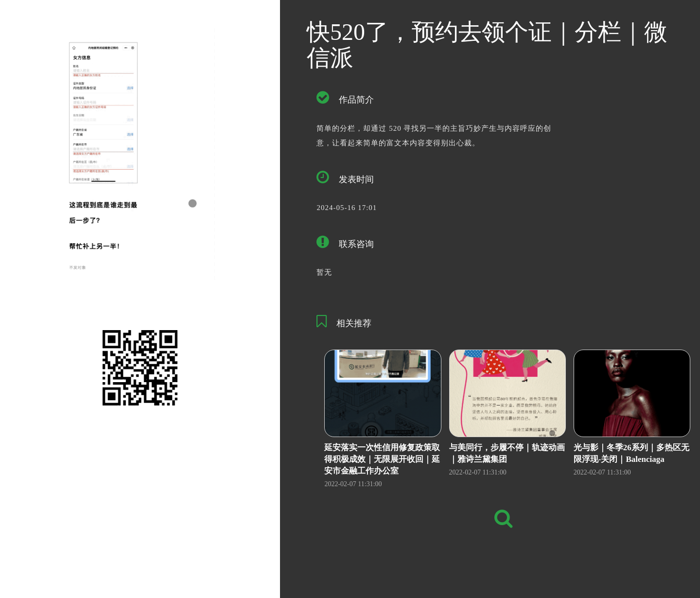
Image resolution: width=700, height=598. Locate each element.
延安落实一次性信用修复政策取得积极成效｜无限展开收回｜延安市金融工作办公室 (382, 459)
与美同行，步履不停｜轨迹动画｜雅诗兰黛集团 (507, 453)
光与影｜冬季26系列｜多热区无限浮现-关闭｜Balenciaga (631, 453)
